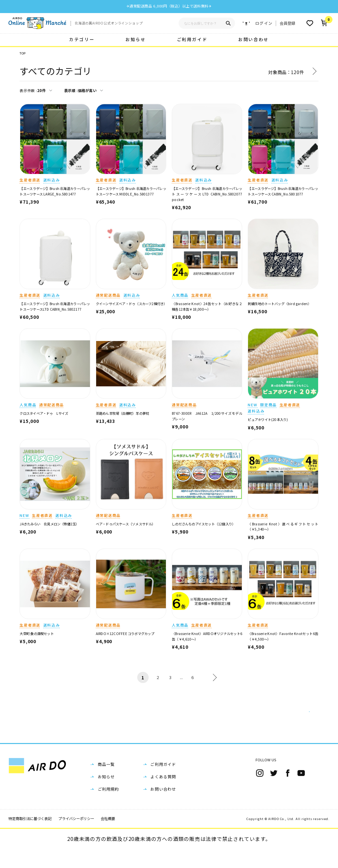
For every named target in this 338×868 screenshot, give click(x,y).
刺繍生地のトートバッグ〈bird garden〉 (279, 304)
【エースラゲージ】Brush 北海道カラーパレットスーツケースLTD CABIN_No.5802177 (55, 306)
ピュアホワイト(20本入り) (268, 419)
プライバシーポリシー (76, 837)
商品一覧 (106, 783)
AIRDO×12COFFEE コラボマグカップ (125, 634)
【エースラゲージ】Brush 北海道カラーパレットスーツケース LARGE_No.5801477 (55, 191)
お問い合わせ (254, 39)
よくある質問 (163, 795)
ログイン (264, 23)
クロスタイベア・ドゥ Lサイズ (44, 413)
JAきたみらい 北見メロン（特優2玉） (49, 524)
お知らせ (136, 39)
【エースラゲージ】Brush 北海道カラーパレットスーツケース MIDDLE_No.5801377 (131, 191)
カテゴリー (82, 39)
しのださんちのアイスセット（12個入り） (204, 524)
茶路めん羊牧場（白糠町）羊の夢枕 (122, 413)
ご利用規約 (109, 808)
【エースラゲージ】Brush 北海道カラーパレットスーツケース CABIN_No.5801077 (283, 191)
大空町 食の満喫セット (37, 634)
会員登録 (287, 23)
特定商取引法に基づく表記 (30, 837)
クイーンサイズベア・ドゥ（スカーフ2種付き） (132, 304)
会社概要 (108, 837)
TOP (22, 53)
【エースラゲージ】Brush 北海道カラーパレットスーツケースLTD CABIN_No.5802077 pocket (209, 194)
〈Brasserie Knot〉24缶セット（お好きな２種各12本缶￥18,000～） (207, 306)
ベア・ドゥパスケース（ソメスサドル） (126, 524)
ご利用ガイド (192, 39)
